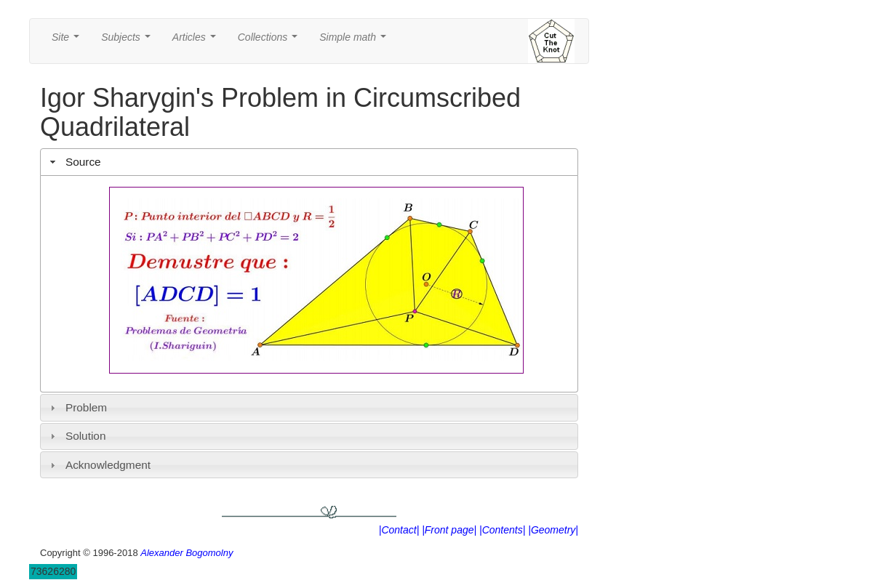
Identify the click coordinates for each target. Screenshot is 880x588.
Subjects (128, 41)
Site (68, 41)
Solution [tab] (76, 436)
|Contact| (399, 530)
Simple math (355, 41)
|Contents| (502, 530)
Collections (271, 41)
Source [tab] (74, 162)
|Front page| (449, 530)
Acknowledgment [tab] (99, 465)
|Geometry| (553, 530)
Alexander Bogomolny (187, 553)
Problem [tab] (77, 407)
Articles (197, 41)
